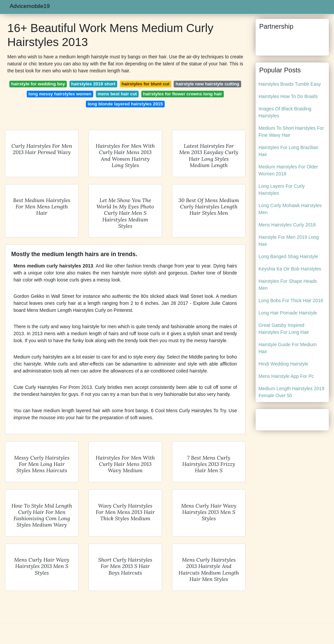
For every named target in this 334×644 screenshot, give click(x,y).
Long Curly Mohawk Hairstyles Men (290, 209)
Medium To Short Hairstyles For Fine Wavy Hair (291, 132)
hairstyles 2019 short (93, 84)
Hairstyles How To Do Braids (288, 96)
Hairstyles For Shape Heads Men (288, 285)
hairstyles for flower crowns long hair (182, 94)
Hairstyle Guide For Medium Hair (288, 348)
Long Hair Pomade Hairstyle (288, 313)
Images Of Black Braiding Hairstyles (285, 112)
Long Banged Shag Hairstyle (288, 256)
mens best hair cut (117, 94)
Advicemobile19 (30, 6)
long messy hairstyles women (60, 94)
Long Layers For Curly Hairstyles (282, 190)
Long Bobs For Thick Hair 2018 (291, 300)
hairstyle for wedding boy (38, 84)
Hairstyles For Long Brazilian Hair (288, 151)
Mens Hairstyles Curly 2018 (287, 225)
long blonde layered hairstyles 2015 (125, 104)
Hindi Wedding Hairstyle (283, 364)
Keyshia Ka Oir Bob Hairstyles (290, 269)
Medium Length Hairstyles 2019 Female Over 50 (291, 392)
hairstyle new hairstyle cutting (208, 84)
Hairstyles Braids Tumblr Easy (290, 84)
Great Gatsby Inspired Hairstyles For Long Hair (284, 329)
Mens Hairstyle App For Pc (286, 376)
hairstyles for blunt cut (145, 84)
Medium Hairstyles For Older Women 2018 (288, 170)
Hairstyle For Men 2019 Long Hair (289, 241)
